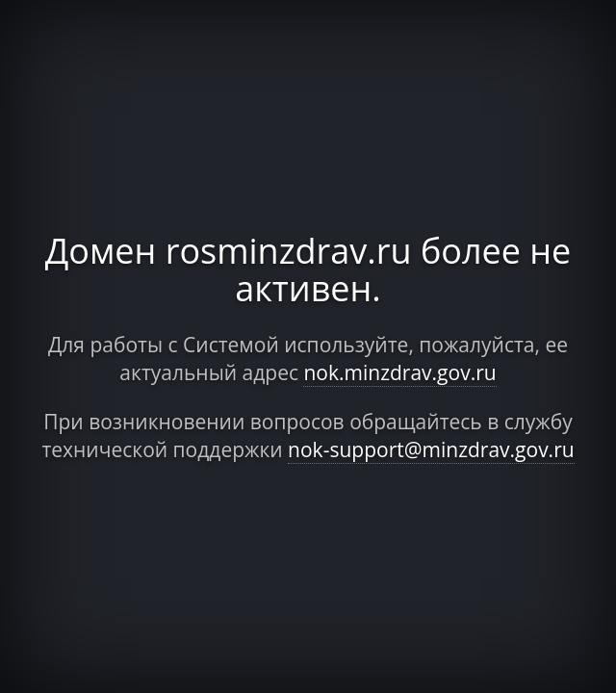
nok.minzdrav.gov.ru (399, 372)
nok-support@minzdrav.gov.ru (431, 449)
